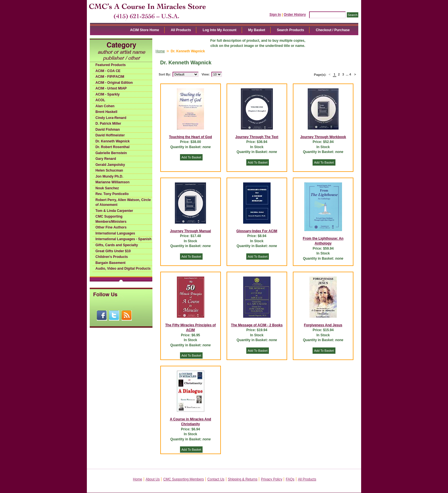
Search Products (290, 30)
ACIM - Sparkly (108, 94)
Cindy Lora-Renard (111, 118)
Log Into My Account (219, 30)
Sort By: (165, 74)
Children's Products (112, 257)
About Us (153, 479)
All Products (181, 30)
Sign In (275, 15)
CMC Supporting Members (183, 479)
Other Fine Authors (111, 227)
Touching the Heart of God (190, 137)
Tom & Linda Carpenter (114, 211)
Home (160, 51)
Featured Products (111, 65)
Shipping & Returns (243, 479)
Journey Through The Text (257, 137)
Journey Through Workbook (323, 137)
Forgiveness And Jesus (323, 325)
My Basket (257, 30)
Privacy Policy (272, 479)
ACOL (100, 100)
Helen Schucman (109, 170)
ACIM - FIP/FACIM (110, 77)
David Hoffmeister (110, 135)
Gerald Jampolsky (110, 165)
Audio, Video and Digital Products (123, 269)
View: (206, 74)
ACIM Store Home (144, 30)
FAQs (290, 479)
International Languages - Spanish (123, 239)
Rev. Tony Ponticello (112, 194)
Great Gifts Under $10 (113, 251)
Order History (295, 15)
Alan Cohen (105, 106)
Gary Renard (106, 159)
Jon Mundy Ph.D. (109, 176)
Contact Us (216, 479)
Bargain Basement (110, 263)
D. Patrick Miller (108, 124)
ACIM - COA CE (108, 71)
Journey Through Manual (190, 231)
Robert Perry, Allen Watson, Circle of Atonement (123, 202)
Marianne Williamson (112, 182)
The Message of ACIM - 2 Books (257, 325)
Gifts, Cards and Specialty (117, 245)
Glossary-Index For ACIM (257, 231)
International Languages (115, 233)
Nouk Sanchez (107, 188)
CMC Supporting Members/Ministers (111, 219)
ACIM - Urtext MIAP (111, 88)
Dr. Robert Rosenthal (112, 147)
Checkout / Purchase (333, 30)
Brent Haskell (106, 112)
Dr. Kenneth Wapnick (113, 141)
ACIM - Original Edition (114, 83)
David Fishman (108, 130)
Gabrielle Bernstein (111, 153)
